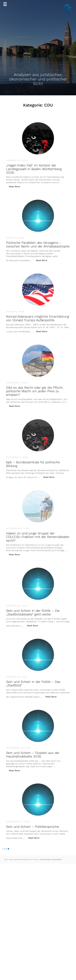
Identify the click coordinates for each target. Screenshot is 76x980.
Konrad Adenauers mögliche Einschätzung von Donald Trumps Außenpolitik (38, 318)
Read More (16, 186)
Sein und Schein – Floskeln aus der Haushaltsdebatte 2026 (33, 755)
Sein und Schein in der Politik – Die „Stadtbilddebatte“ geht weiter (33, 612)
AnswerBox (57, 859)
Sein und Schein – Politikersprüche (33, 827)
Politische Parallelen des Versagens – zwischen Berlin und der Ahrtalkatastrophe (38, 244)
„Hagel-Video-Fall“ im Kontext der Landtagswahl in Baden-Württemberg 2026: (34, 169)
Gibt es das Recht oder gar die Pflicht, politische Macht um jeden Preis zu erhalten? (35, 391)
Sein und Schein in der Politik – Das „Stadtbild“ (33, 684)
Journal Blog (45, 859)
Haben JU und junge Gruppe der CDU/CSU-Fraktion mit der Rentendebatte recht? (38, 537)
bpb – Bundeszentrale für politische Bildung (33, 464)
